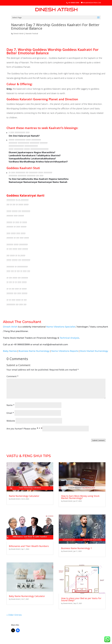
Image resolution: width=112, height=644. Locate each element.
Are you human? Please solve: (48, 429)
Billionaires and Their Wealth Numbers (29, 546)
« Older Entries (14, 615)
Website (11, 421)
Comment (12, 376)
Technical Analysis (69, 338)
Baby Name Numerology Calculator (27, 596)
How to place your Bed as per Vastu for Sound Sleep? (81, 599)
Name (10, 405)
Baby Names (10, 351)
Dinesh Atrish (19, 33)
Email (10, 413)
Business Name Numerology (34, 351)
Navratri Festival (32, 33)
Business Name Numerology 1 (76, 548)
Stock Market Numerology (94, 351)
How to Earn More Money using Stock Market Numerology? (80, 497)
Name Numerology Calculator (24, 496)
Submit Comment (98, 440)
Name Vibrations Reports (65, 351)
